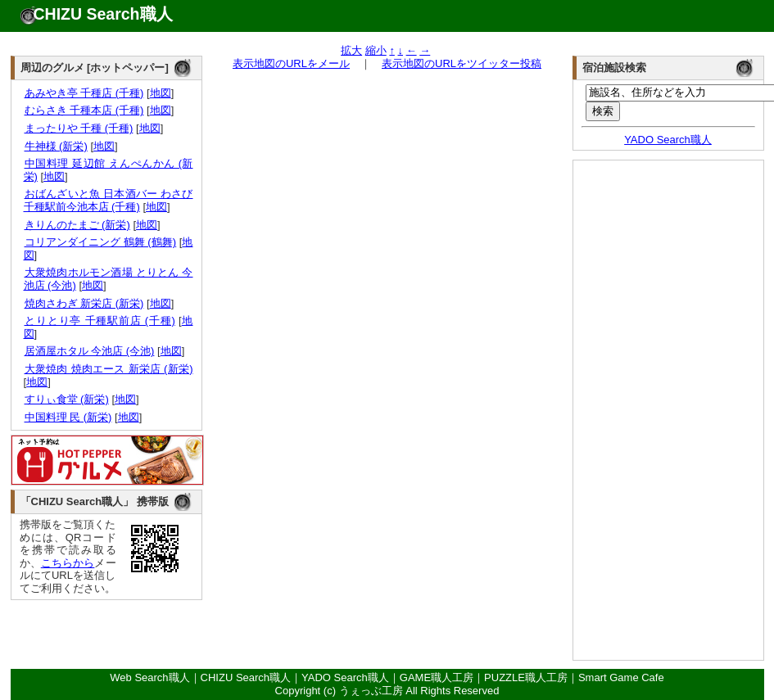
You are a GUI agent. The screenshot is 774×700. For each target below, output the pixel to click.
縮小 (376, 50)
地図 (161, 93)
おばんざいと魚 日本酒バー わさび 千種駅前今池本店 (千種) (109, 200)
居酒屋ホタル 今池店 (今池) (89, 351)
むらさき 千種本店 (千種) (84, 110)
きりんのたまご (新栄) (77, 225)
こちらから (68, 563)
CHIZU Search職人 (103, 14)
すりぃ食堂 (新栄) (66, 399)
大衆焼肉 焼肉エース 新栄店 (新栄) (109, 369)
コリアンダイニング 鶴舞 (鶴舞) (100, 242)
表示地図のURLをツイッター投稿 (462, 63)
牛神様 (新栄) (56, 146)
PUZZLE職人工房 (526, 677)
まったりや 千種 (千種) (79, 128)
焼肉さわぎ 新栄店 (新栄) (84, 303)
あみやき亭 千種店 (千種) (84, 93)
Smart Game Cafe (621, 677)
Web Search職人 (149, 677)
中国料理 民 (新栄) (68, 417)
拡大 (351, 50)
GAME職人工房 (437, 677)
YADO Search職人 (668, 140)
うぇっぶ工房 (371, 691)
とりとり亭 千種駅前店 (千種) (100, 321)
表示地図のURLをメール (291, 63)
